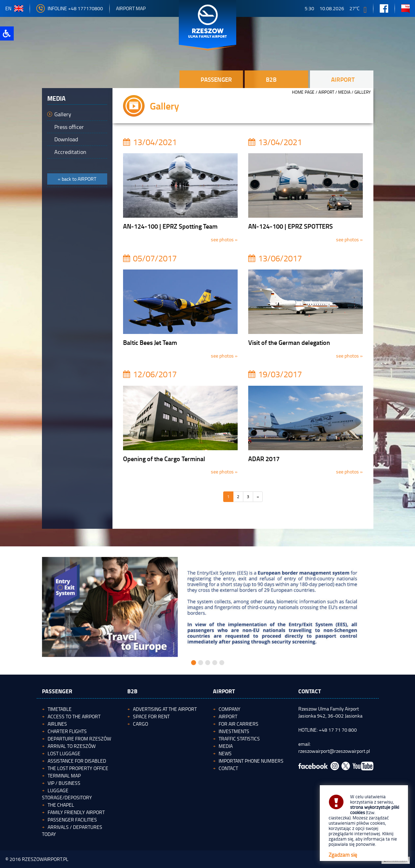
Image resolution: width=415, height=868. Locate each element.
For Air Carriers (239, 724)
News (225, 753)
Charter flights (67, 731)
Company (230, 709)
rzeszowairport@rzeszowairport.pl (334, 751)
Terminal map (64, 776)
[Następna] (258, 497)
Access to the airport (74, 716)
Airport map (131, 8)
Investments (234, 731)
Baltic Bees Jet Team (150, 342)
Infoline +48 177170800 (70, 8)
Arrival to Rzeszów (72, 746)
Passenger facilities (72, 820)
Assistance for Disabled (77, 761)
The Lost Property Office (78, 768)
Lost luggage (64, 753)
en (14, 8)
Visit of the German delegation (289, 342)
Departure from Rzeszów (79, 739)
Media (344, 92)
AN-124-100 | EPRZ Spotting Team (170, 226)
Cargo (141, 724)
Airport (326, 92)
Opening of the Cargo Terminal (164, 459)
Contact (228, 768)
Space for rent (151, 716)
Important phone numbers (251, 761)
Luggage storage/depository (67, 794)
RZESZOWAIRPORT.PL (45, 859)
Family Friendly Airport (76, 812)
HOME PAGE (303, 92)
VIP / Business (64, 783)
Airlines (57, 724)
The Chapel (61, 805)
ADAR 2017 (264, 459)
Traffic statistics (239, 739)
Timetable (60, 709)
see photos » (224, 239)
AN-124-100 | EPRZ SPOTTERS (291, 226)
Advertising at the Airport (165, 709)
